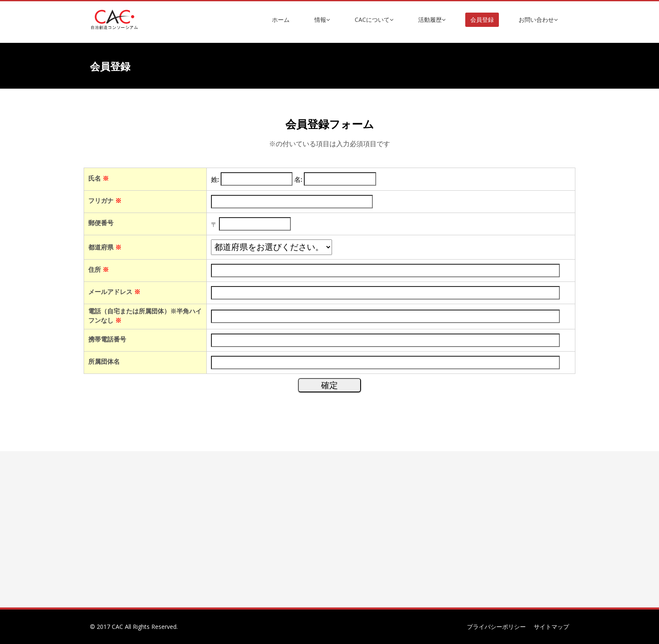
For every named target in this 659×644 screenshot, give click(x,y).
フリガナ (105, 200)
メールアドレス (114, 292)
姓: (215, 179)
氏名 (99, 178)
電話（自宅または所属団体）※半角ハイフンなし (145, 315)
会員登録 (482, 20)
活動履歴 (432, 20)
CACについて (374, 20)
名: (298, 179)
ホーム (281, 20)
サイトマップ (551, 627)
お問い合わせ (538, 20)
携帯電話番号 (107, 339)
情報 (322, 20)
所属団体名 (104, 361)
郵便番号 (101, 223)
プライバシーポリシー (496, 627)
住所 (99, 269)
